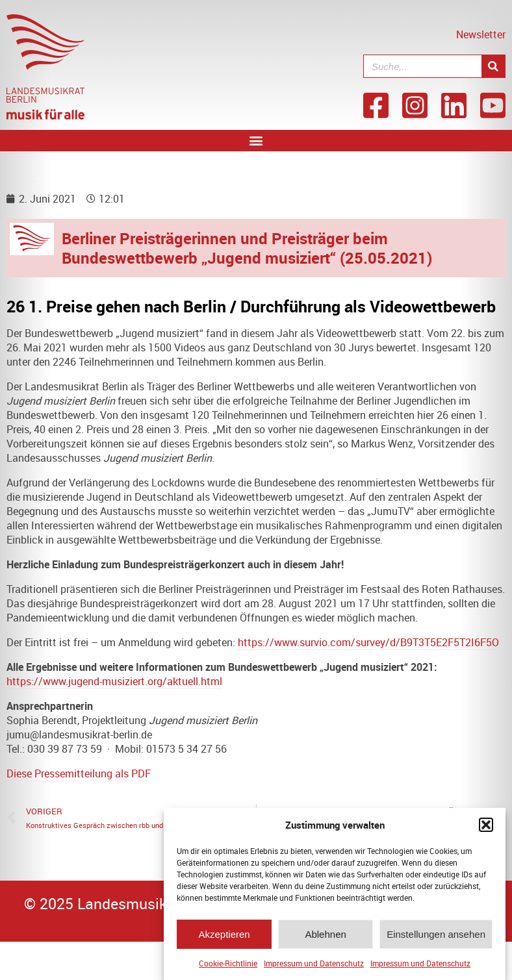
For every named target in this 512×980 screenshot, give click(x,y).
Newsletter (481, 34)
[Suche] (493, 66)
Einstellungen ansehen (436, 936)
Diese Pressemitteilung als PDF (79, 773)
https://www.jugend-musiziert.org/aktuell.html (114, 681)
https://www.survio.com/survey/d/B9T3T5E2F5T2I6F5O (368, 642)
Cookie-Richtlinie (228, 965)
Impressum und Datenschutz (314, 965)
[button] (486, 827)
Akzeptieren (224, 936)
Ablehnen (325, 936)
